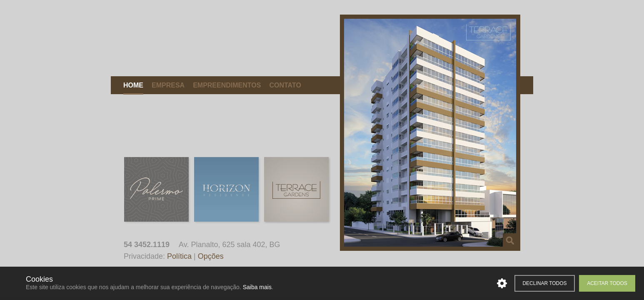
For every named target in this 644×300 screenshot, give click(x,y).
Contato (285, 85)
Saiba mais (257, 287)
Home (133, 85)
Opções (211, 256)
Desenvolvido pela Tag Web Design (632, 246)
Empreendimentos (227, 85)
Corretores (329, 85)
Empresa (168, 85)
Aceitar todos (607, 283)
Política (179, 256)
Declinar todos (544, 283)
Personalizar (502, 283)
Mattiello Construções (184, 42)
